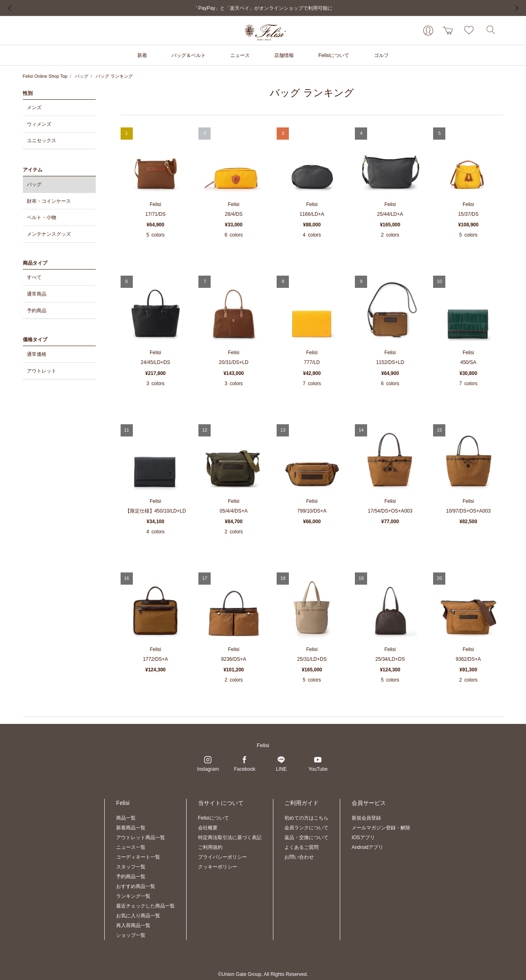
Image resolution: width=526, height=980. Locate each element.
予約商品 (37, 311)
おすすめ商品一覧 (136, 886)
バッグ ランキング (114, 76)
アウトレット (42, 371)
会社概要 (208, 828)
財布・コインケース (49, 201)
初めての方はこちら (306, 818)
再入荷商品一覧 (133, 925)
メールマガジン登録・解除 (381, 828)
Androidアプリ (367, 847)
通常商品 (37, 294)
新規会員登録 (366, 818)
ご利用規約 (210, 847)
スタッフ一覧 (131, 867)
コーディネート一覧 (138, 857)
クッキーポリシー (218, 867)
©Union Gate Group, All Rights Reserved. (263, 974)
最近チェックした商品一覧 (145, 906)
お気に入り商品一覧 (138, 916)
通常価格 (37, 354)
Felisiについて (213, 818)
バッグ (82, 76)
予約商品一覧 (131, 877)
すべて (34, 277)
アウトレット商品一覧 (141, 837)
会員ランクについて (306, 828)
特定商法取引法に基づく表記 (230, 837)
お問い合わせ (299, 857)
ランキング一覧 (133, 896)
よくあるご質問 (302, 847)
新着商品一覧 (131, 828)
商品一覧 (126, 818)
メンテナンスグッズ (49, 234)
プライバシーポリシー (222, 857)
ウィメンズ (39, 124)
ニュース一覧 (131, 847)
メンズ (34, 107)
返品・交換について (306, 837)
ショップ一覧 (131, 935)
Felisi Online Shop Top (45, 76)
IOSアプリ (363, 837)
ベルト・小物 (42, 217)
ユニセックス (42, 140)
